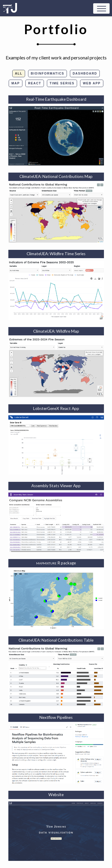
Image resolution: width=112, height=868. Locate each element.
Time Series (62, 83)
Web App (92, 83)
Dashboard (85, 74)
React (35, 83)
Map (16, 83)
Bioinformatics (47, 74)
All (19, 74)
